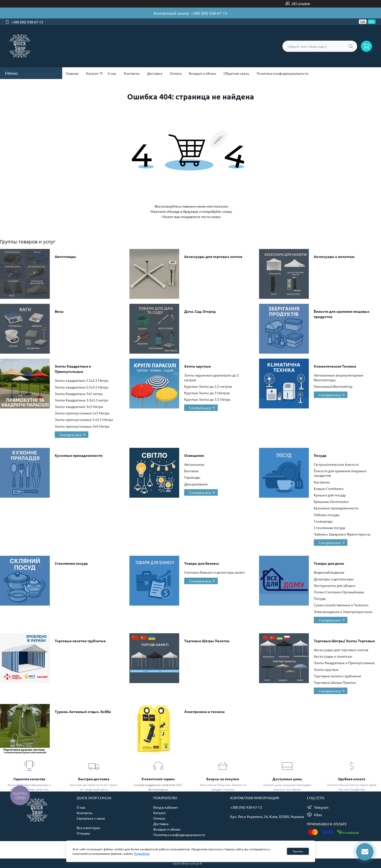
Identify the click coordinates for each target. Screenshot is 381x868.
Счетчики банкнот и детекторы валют (215, 572)
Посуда (320, 455)
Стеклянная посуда (329, 528)
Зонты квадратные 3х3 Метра (79, 406)
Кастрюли (322, 482)
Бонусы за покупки (223, 779)
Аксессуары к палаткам (334, 256)
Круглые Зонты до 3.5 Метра (207, 399)
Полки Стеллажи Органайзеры (339, 592)
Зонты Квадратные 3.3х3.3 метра (81, 400)
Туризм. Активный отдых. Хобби (83, 711)
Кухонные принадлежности (79, 455)
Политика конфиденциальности (282, 73)
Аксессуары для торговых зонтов (213, 256)
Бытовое (191, 471)
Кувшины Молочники (331, 501)
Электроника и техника (204, 711)
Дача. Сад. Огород (200, 311)
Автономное (194, 464)
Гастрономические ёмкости (336, 464)
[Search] (351, 46)
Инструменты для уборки (334, 585)
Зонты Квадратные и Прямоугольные (344, 663)
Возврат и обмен (202, 73)
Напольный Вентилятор (333, 386)
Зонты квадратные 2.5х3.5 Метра (82, 387)
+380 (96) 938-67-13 (209, 13)
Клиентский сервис (158, 779)
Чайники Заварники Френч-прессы (342, 534)
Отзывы (83, 833)
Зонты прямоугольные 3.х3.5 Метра (84, 419)
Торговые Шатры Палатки (207, 641)
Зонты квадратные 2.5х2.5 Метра (82, 380)
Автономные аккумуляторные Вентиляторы (339, 377)
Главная (72, 73)
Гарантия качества (29, 779)
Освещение (194, 455)
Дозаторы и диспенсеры (334, 579)
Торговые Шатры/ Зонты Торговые (344, 641)
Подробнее (142, 854)
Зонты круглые (197, 366)
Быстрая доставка (94, 779)
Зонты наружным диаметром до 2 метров (212, 377)
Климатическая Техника (335, 366)
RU (372, 22)
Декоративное (196, 484)
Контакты (132, 73)
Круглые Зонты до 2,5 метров (208, 386)
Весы (59, 311)
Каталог (160, 813)
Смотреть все (71, 435)
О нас (112, 73)
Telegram (321, 807)
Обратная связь (236, 73)
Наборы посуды (327, 515)
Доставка (155, 73)
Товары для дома (329, 563)
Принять (298, 851)
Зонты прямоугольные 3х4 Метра (82, 426)
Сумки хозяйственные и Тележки (341, 605)
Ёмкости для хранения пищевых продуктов (340, 473)
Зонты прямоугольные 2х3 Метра (82, 413)
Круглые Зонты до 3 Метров (207, 393)
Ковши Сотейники (329, 488)
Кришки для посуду (330, 495)
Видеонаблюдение (329, 572)
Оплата (176, 73)
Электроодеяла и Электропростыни (343, 612)
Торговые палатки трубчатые (80, 641)
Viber (318, 815)
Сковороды (323, 521)
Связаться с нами (91, 818)
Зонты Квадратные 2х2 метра (79, 394)
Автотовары (65, 256)
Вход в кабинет (166, 807)
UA (363, 22)
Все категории (88, 828)
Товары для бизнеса (202, 563)
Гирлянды (192, 477)
